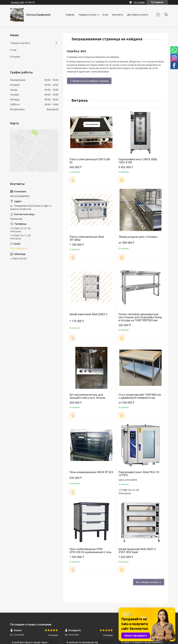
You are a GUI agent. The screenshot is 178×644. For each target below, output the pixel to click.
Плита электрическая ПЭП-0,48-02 (90, 161)
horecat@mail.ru (19, 248)
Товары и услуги (87, 15)
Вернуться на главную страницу (91, 81)
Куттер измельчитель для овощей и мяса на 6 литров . (88, 396)
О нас (105, 15)
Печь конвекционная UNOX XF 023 (91, 472)
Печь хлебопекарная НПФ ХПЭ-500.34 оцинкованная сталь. (91, 551)
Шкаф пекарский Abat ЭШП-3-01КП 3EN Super (138, 551)
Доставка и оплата (138, 15)
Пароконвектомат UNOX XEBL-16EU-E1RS (138, 161)
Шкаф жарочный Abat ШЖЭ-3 (88, 314)
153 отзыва (139, 2)
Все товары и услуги (147, 582)
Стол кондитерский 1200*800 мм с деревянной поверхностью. (140, 396)
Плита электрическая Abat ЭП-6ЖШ (87, 238)
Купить (73, 180)
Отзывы (15, 57)
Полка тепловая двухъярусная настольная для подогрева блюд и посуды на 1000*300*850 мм (140, 317)
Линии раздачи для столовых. (138, 237)
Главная (70, 15)
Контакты (118, 15)
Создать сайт (18, 2)
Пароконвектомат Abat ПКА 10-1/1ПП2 (139, 474)
